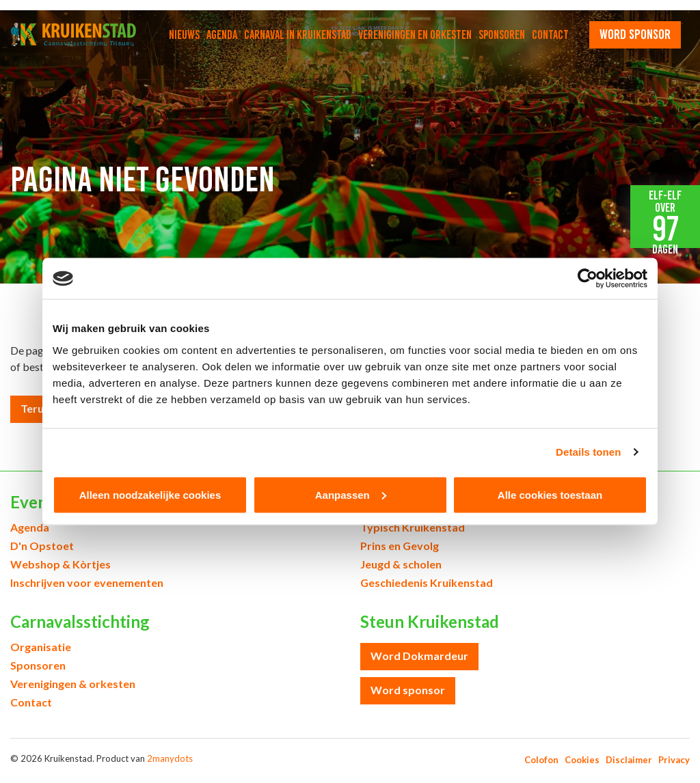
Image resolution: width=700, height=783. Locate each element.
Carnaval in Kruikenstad (298, 35)
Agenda (222, 35)
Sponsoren (502, 35)
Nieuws (184, 35)
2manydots (170, 758)
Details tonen (588, 452)
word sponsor (635, 34)
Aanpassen (351, 494)
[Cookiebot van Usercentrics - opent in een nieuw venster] (588, 279)
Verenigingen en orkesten (415, 35)
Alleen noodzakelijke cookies (150, 494)
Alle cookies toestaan (550, 494)
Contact (550, 35)
